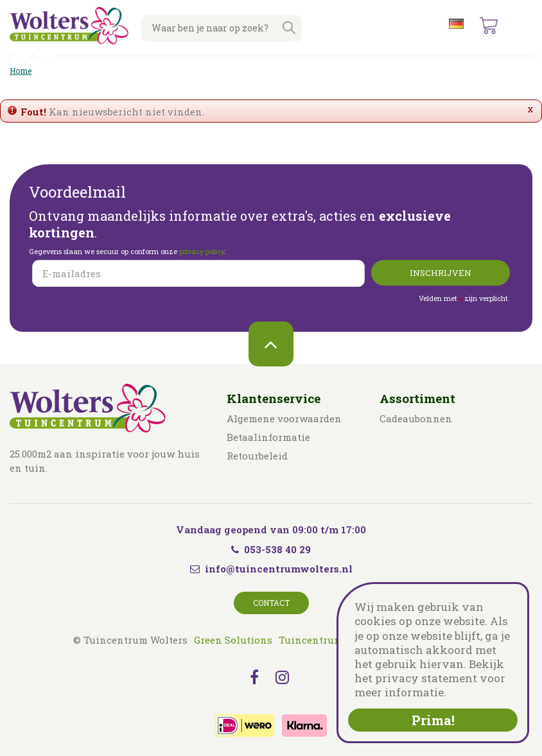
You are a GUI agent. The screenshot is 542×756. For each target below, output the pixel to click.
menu (522, 26)
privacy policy (202, 251)
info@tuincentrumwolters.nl (279, 569)
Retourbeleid (257, 456)
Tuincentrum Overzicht (336, 640)
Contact (271, 603)
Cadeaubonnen (416, 418)
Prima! (433, 720)
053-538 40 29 (271, 549)
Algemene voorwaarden (284, 418)
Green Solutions (233, 640)
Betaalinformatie (268, 437)
